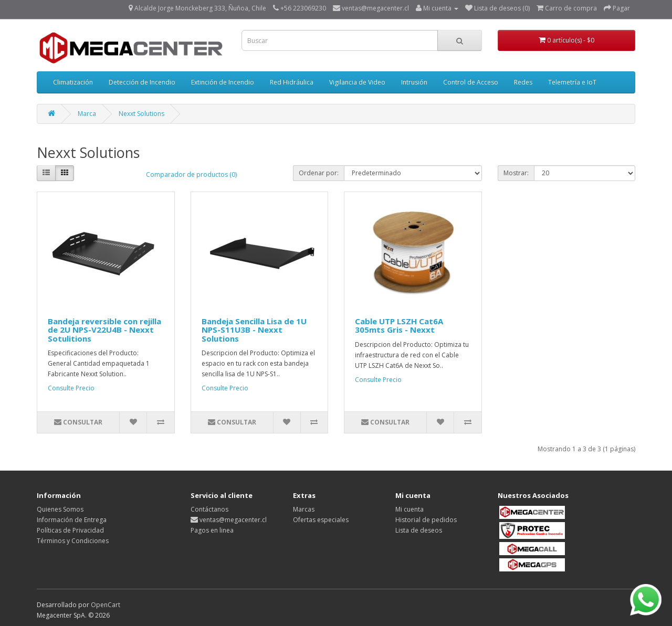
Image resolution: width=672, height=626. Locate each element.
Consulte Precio (71, 388)
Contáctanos (209, 509)
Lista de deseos (419, 530)
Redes (523, 82)
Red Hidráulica (292, 82)
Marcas (304, 509)
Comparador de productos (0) (191, 174)
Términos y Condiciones (73, 541)
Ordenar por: (319, 173)
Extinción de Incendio (223, 82)
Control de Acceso (471, 82)
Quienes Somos (60, 509)
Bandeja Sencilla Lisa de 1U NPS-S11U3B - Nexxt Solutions (254, 330)
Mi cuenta (409, 509)
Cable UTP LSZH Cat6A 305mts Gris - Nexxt (399, 326)
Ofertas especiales (321, 520)
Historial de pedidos (426, 520)
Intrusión (414, 82)
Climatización (73, 82)
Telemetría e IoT (572, 82)
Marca (87, 114)
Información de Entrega (72, 520)
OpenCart (106, 605)
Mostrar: (516, 173)
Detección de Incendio (142, 82)
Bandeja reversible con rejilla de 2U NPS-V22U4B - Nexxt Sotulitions (104, 330)
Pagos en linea (212, 530)
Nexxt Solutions (141, 114)
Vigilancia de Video (357, 82)
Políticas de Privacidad (70, 530)
